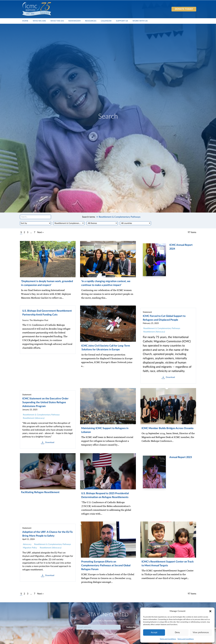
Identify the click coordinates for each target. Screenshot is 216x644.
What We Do (57, 21)
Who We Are (39, 21)
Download (168, 377)
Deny (177, 632)
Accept (154, 632)
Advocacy (27, 544)
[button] (210, 611)
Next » (40, 232)
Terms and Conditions (168, 639)
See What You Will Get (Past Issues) (108, 634)
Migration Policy (30, 548)
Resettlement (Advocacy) (154, 332)
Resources (91, 21)
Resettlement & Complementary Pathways (162, 328)
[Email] (98, 627)
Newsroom (74, 21)
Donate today (184, 9)
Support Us (122, 21)
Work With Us (140, 21)
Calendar (106, 21)
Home (25, 21)
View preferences (201, 632)
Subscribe (131, 627)
